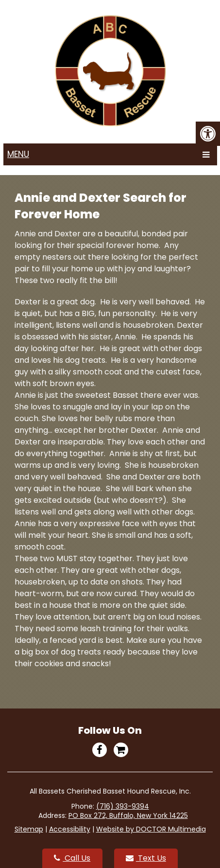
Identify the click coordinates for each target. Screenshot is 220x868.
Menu (18, 154)
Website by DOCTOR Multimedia (151, 829)
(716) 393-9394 (123, 806)
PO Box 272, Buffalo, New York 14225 (128, 815)
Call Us (72, 858)
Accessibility (70, 829)
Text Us (146, 858)
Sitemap (29, 829)
